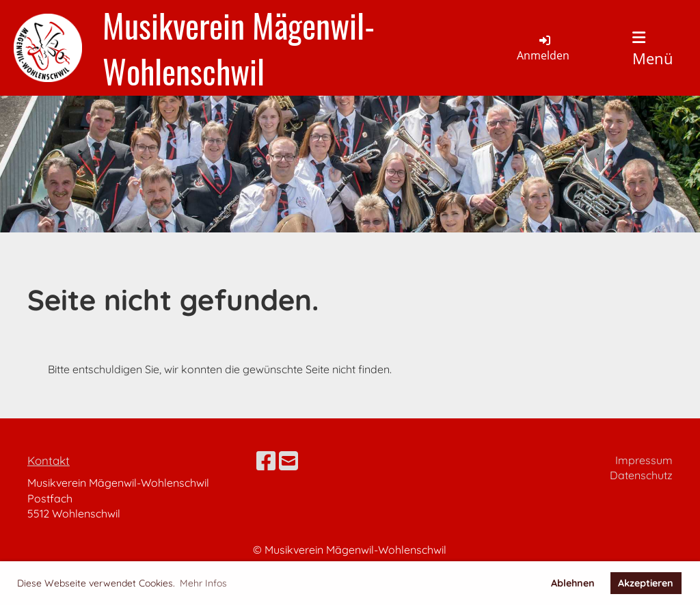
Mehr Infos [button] (203, 583)
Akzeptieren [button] (646, 583)
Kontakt (49, 460)
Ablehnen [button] (573, 583)
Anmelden (543, 48)
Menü (653, 49)
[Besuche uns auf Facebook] (266, 461)
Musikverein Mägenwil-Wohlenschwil (239, 48)
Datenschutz (641, 475)
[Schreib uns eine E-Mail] (288, 461)
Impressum (644, 460)
